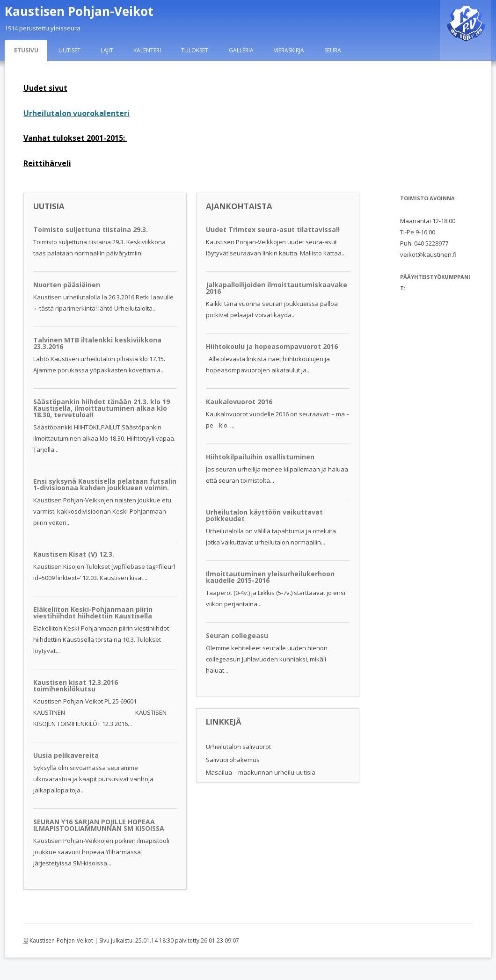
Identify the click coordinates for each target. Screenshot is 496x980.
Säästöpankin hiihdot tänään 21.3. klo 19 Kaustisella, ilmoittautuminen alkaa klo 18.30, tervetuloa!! (102, 408)
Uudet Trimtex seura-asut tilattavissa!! (273, 229)
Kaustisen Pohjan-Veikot (79, 11)
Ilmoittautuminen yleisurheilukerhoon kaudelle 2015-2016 (270, 577)
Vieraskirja (289, 50)
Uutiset (69, 50)
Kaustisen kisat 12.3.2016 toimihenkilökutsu (76, 686)
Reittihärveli (47, 163)
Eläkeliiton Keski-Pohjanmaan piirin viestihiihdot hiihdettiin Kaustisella (93, 613)
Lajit (107, 50)
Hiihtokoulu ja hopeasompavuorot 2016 (272, 346)
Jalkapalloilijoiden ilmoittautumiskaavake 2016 (277, 288)
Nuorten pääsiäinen (67, 285)
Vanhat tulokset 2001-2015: (75, 138)
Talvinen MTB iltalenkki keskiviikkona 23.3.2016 (97, 343)
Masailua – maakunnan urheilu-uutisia (261, 772)
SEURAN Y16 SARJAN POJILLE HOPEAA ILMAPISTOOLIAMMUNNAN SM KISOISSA (99, 825)
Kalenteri (147, 50)
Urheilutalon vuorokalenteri (77, 113)
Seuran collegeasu (237, 635)
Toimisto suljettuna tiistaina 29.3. (91, 229)
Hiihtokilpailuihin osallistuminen (260, 457)
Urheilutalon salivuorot (238, 747)
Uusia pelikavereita (66, 755)
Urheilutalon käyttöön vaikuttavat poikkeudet (264, 515)
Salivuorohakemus (233, 760)
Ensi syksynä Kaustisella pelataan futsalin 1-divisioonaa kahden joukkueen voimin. (105, 484)
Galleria (241, 50)
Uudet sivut (45, 88)
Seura (333, 50)
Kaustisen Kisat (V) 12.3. (74, 554)
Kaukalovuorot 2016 (239, 402)
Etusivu (26, 50)
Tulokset (195, 50)
